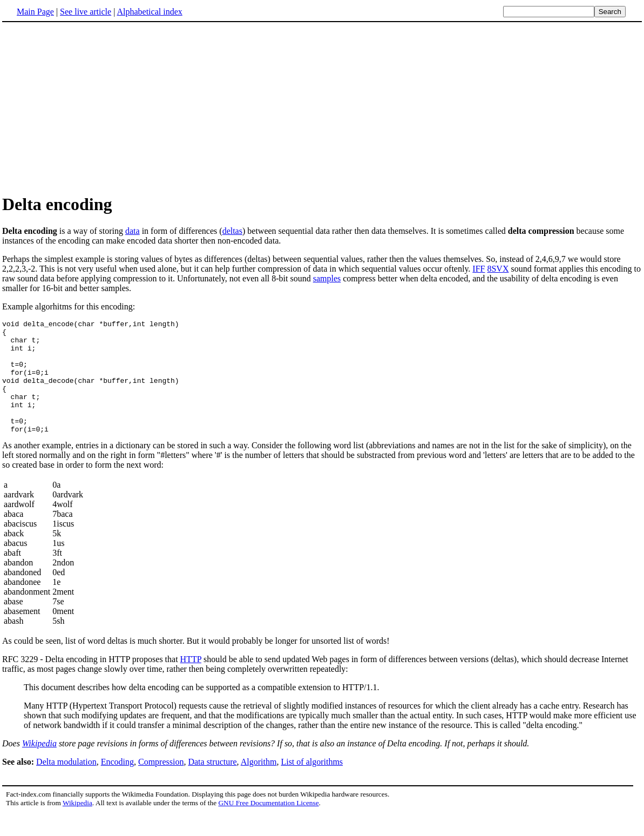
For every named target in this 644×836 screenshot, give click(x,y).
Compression (161, 784)
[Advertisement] (93, 107)
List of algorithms (312, 784)
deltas (232, 231)
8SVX (498, 269)
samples (327, 278)
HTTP (191, 682)
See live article (86, 12)
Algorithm (259, 784)
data (133, 231)
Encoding (117, 784)
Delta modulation (66, 784)
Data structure (212, 784)
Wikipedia (39, 766)
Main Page (35, 12)
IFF (479, 269)
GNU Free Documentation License (268, 825)
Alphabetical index (149, 12)
